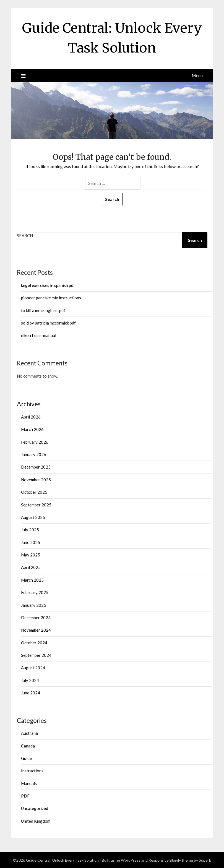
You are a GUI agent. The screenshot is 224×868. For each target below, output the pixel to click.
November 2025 (36, 480)
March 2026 (32, 429)
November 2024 (36, 630)
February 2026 (35, 442)
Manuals (29, 783)
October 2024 (34, 643)
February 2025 (35, 592)
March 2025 (32, 580)
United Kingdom (36, 821)
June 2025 (31, 542)
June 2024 (31, 693)
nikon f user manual (39, 335)
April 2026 (31, 417)
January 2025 (34, 605)
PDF (25, 796)
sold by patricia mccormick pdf (48, 323)
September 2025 (36, 505)
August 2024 (33, 668)
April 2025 (31, 567)
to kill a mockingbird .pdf (43, 310)
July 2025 (30, 530)
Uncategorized (35, 808)
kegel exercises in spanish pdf (48, 285)
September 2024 (36, 655)
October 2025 (34, 492)
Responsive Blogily (165, 860)
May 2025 (31, 555)
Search (25, 236)
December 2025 (36, 467)
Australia (29, 733)
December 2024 (36, 618)
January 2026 (34, 454)
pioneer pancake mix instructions (51, 298)
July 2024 (30, 680)
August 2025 (33, 517)
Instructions (32, 771)
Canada (28, 746)
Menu (197, 75)
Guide (26, 758)
